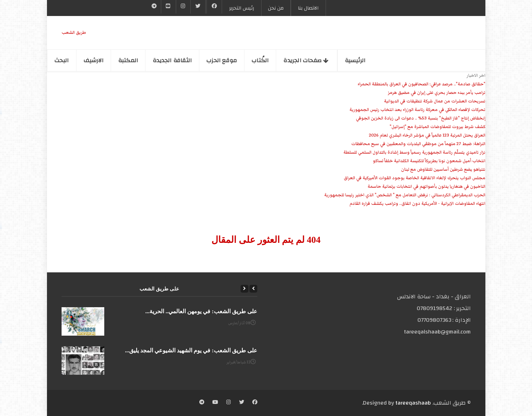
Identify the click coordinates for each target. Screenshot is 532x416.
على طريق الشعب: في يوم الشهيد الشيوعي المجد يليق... (191, 350)
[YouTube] (168, 7)
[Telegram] (154, 7)
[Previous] (253, 289)
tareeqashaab (413, 403)
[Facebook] (214, 7)
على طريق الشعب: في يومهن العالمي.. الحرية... (201, 311)
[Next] (244, 289)
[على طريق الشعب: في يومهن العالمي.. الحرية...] (83, 321)
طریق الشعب (74, 33)
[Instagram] (229, 403)
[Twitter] (198, 7)
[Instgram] (183, 7)
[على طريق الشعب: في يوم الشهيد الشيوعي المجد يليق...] (83, 361)
